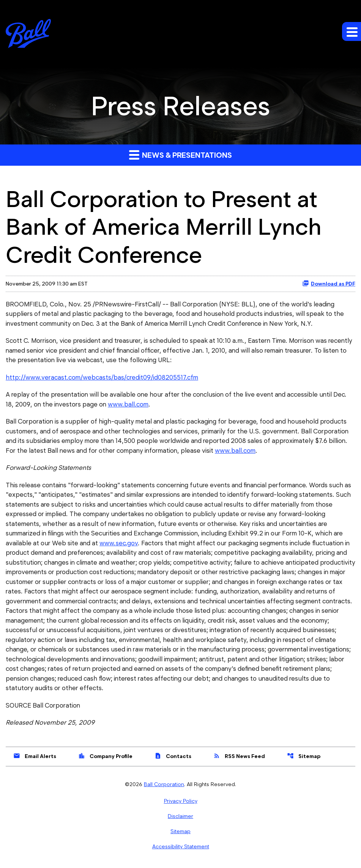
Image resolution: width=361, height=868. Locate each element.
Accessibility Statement (181, 846)
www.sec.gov (119, 543)
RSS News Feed (239, 756)
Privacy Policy (181, 801)
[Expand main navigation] (352, 31)
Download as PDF (329, 283)
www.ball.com (128, 404)
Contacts (173, 756)
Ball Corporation (164, 784)
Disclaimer (180, 816)
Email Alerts (35, 756)
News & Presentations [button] (180, 155)
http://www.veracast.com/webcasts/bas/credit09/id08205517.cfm (102, 377)
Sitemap (304, 756)
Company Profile (105, 756)
